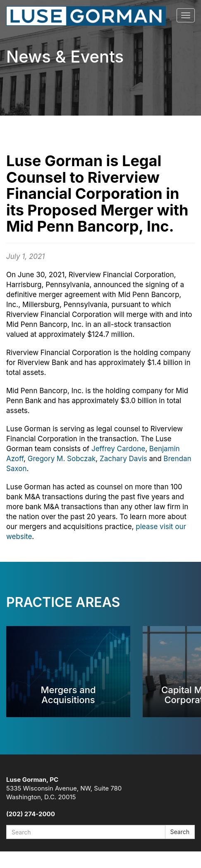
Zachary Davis (123, 459)
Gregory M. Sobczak (62, 459)
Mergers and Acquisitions (68, 695)
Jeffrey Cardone (118, 449)
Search (180, 832)
